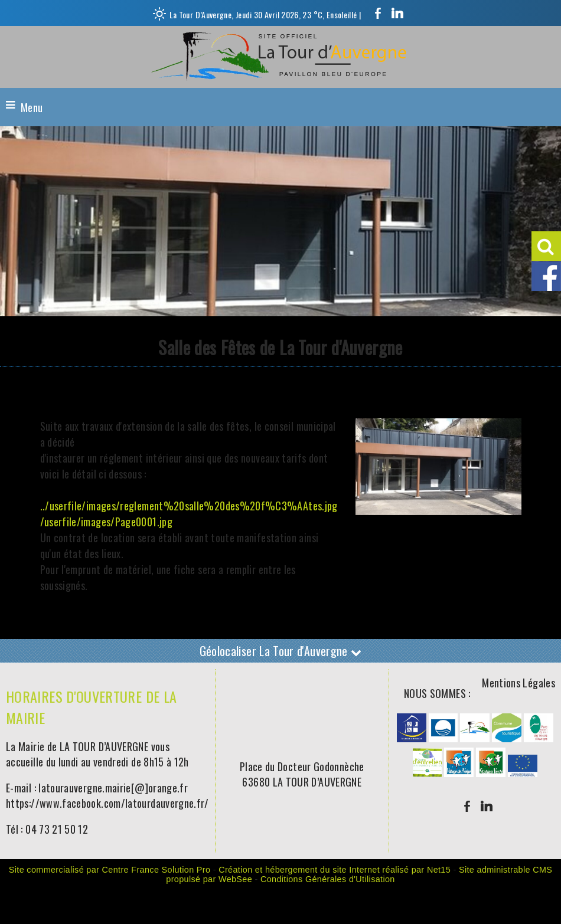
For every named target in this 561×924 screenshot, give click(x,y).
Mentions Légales (518, 683)
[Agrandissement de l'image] (412, 738)
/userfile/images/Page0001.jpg (106, 522)
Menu (32, 107)
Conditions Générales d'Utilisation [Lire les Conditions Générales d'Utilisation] (328, 879)
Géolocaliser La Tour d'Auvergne (281, 651)
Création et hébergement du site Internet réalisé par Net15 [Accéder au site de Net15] (335, 870)
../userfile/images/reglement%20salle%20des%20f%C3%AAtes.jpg (189, 506)
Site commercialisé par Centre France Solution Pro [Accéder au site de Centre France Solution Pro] (110, 870)
